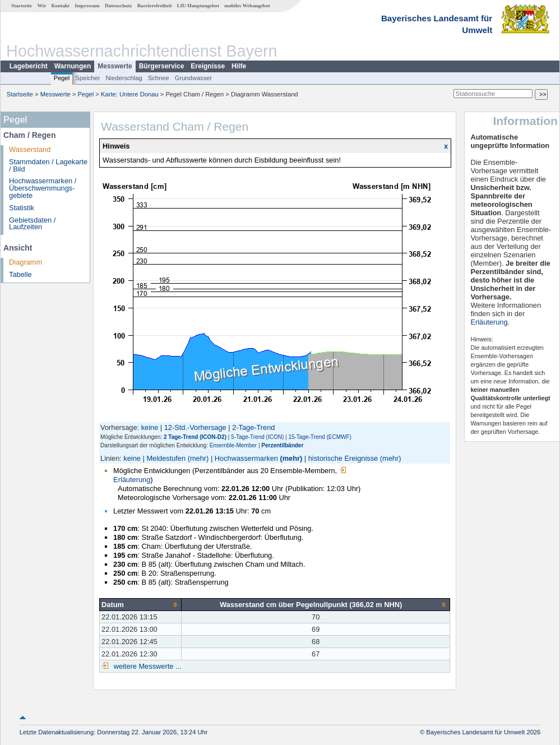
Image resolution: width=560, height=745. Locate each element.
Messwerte (115, 66)
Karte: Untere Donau (130, 94)
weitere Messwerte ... (146, 666)
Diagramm (26, 262)
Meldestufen (166, 458)
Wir (42, 6)
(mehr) (198, 458)
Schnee (159, 78)
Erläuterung (489, 322)
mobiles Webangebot (247, 6)
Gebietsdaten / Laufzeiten (32, 224)
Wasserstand (30, 149)
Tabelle (20, 274)
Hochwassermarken (246, 458)
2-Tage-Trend (253, 427)
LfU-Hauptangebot (198, 6)
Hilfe (239, 66)
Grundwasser (194, 78)
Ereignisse (208, 66)
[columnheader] (141, 604)
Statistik (22, 208)
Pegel (62, 78)
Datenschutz (119, 6)
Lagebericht (29, 66)
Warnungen (73, 66)
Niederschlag (124, 78)
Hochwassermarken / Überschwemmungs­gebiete (43, 188)
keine (150, 427)
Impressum (87, 6)
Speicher (87, 78)
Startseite (22, 6)
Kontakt (60, 6)
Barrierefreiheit (155, 6)
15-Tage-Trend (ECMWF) (320, 437)
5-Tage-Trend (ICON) (257, 437)
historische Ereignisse (343, 458)
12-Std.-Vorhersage (195, 427)
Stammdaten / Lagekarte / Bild (48, 165)
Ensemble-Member (233, 445)
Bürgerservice (162, 66)
